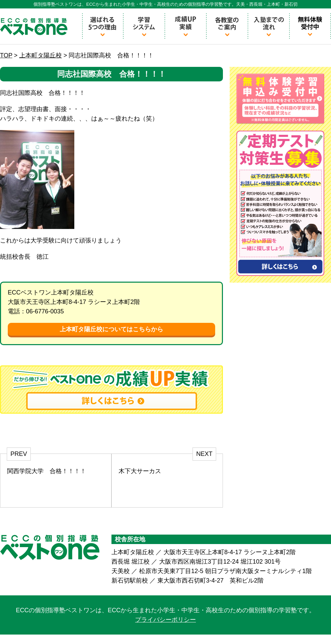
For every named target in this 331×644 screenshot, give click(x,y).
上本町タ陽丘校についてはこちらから (111, 329)
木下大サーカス (140, 471)
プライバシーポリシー (165, 620)
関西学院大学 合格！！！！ (47, 471)
